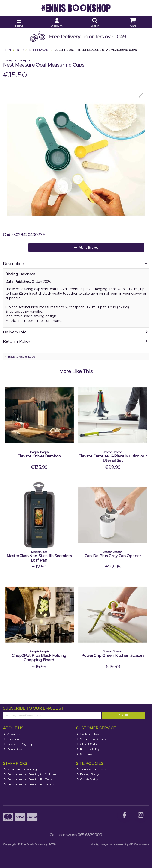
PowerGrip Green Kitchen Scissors (113, 656)
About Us (12, 734)
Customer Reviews (91, 734)
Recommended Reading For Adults (29, 784)
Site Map (84, 754)
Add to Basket (86, 247)
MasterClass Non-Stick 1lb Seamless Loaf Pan (39, 558)
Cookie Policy (88, 779)
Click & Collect (88, 744)
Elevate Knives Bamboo (39, 456)
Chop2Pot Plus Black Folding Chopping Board (39, 658)
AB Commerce (139, 844)
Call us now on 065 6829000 (76, 835)
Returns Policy (88, 749)
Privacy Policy (88, 774)
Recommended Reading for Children (30, 774)
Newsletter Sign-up (18, 744)
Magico (106, 844)
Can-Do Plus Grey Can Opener (113, 556)
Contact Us (13, 749)
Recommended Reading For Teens (28, 779)
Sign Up (124, 715)
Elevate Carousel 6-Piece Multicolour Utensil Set (113, 458)
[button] (141, 95)
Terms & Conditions (91, 769)
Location (11, 739)
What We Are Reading (20, 769)
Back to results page (21, 357)
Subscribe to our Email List (33, 708)
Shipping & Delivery (92, 739)
